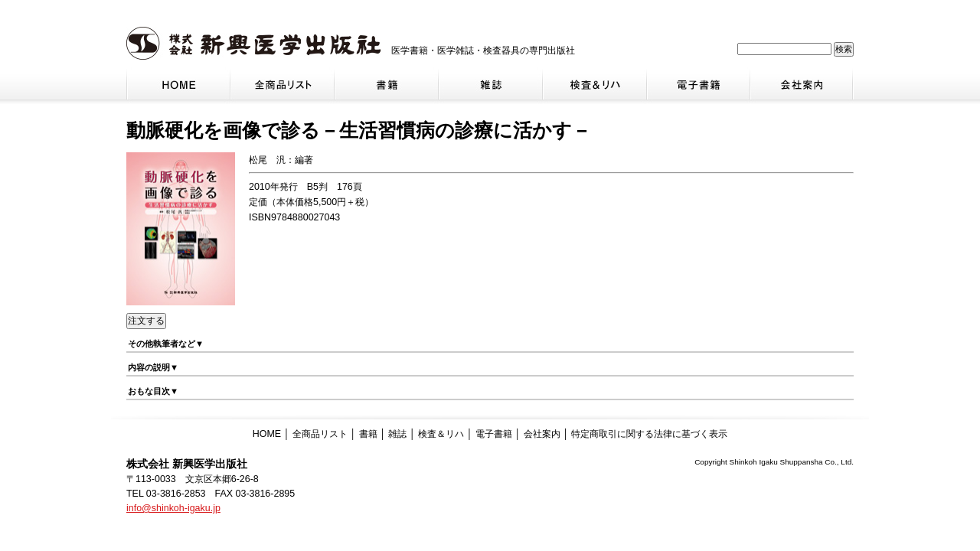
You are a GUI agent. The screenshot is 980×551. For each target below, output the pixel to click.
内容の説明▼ (153, 367)
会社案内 (542, 434)
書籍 (368, 434)
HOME (267, 434)
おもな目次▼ (153, 391)
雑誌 (397, 434)
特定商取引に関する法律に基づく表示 (649, 434)
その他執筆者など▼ (166, 344)
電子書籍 (494, 434)
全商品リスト (320, 434)
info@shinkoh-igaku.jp (173, 508)
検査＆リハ (441, 434)
